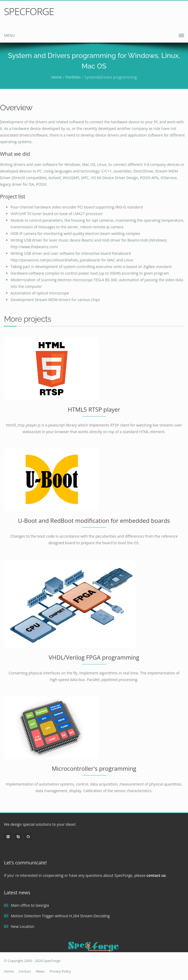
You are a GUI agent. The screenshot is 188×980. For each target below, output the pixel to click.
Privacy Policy (60, 971)
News (40, 971)
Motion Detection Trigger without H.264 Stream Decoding (57, 916)
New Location (19, 926)
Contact (25, 971)
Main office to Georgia (26, 905)
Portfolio (73, 77)
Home (56, 77)
